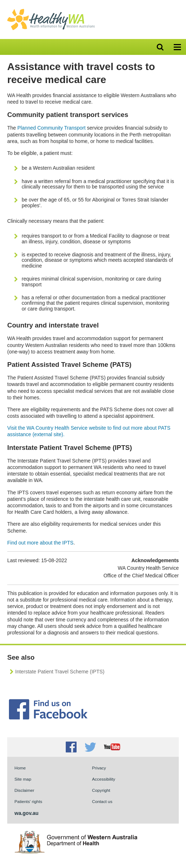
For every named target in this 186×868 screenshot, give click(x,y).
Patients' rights (28, 801)
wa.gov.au (27, 813)
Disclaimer (24, 790)
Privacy (99, 768)
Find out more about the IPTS (40, 543)
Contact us (102, 801)
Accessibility (104, 779)
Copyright (101, 790)
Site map (23, 779)
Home (20, 768)
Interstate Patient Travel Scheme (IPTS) (60, 672)
